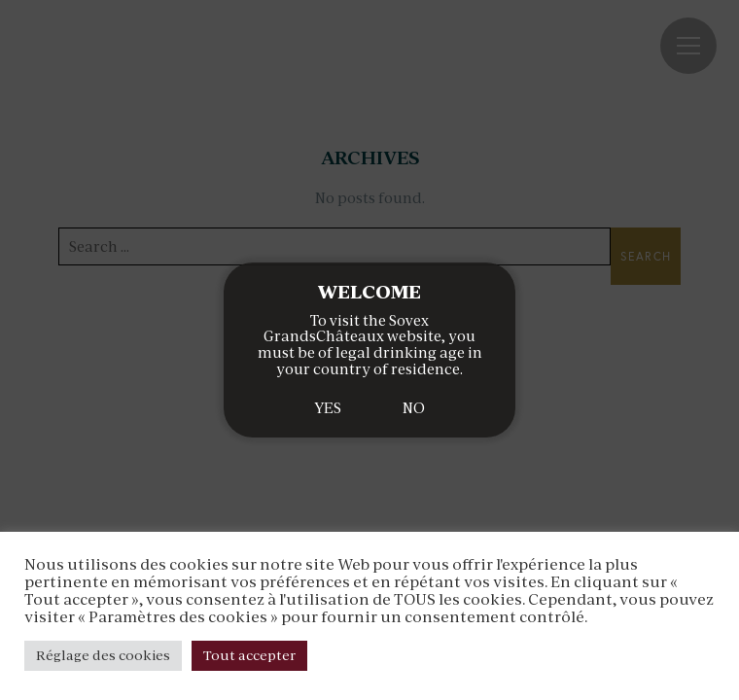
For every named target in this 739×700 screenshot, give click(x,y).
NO (414, 408)
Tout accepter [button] (249, 655)
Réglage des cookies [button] (103, 655)
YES (328, 408)
